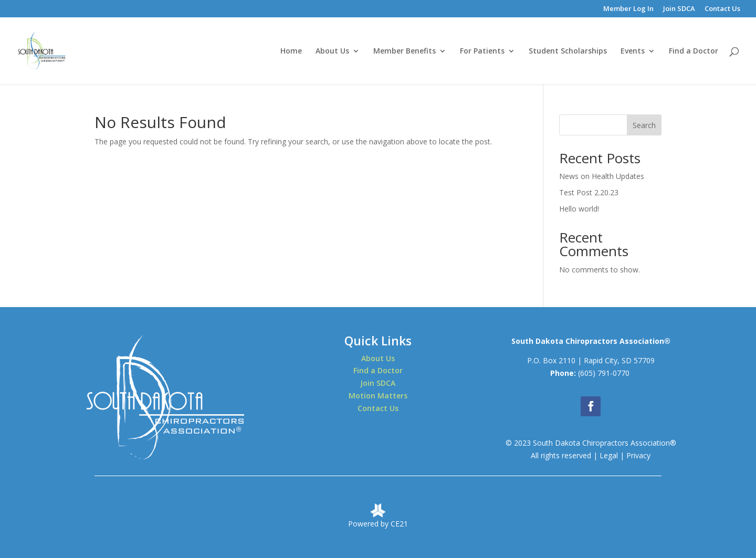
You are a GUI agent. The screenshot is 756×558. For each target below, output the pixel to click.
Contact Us (722, 9)
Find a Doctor (694, 51)
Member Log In (628, 9)
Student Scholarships (568, 51)
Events (633, 51)
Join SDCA (679, 9)
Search (644, 125)
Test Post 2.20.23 (589, 192)
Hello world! (579, 209)
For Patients (482, 51)
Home (291, 51)
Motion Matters (378, 396)
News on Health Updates (602, 176)
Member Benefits (405, 51)
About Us (332, 51)
